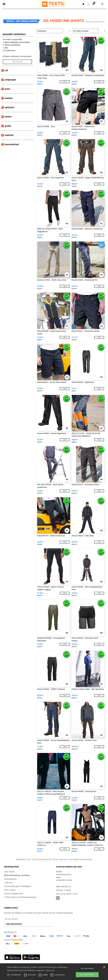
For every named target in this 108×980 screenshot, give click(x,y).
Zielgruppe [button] (10, 80)
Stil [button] (6, 70)
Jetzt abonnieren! (14, 924)
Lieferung (8, 883)
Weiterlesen (50, 970)
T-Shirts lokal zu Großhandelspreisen (20, 897)
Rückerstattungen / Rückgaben (18, 886)
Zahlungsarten (10, 879)
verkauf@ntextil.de (64, 880)
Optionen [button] (10, 107)
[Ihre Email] (19, 919)
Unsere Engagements (14, 894)
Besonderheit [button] (12, 144)
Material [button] (9, 135)
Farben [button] (8, 117)
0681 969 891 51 (63, 887)
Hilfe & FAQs (10, 890)
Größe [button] (8, 126)
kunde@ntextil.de (64, 874)
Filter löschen (17, 62)
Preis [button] (7, 89)
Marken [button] (9, 98)
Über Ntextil (9, 872)
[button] (83, 4)
